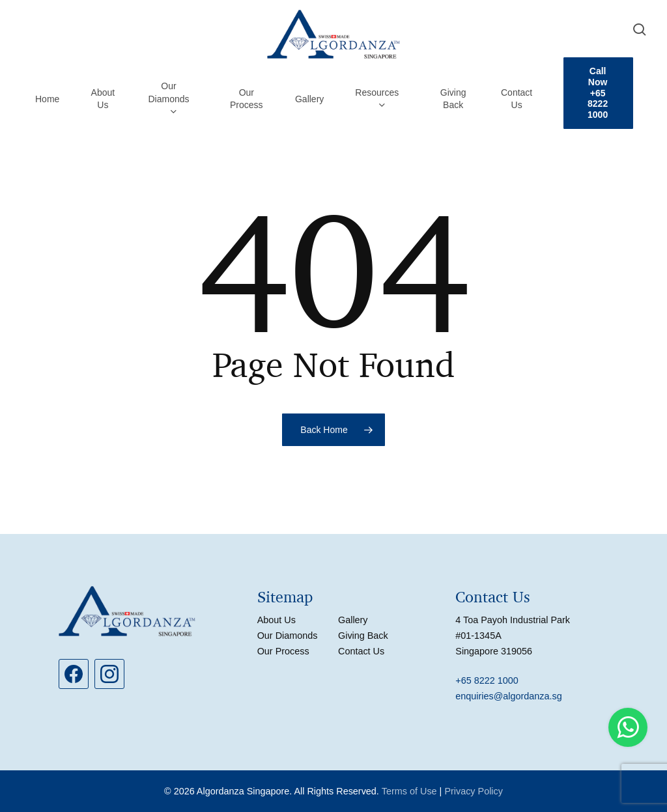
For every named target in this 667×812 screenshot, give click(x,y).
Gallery (353, 620)
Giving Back (363, 636)
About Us (277, 620)
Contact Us (361, 651)
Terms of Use (409, 791)
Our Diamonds (288, 636)
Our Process (283, 651)
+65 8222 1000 (487, 680)
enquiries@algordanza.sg (508, 696)
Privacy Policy (474, 791)
